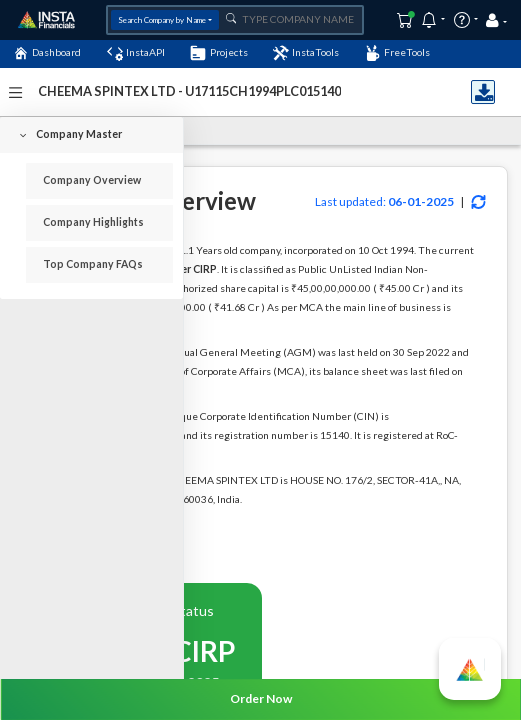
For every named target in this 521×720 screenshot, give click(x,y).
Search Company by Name (162, 20)
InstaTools (306, 53)
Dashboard (47, 53)
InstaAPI (136, 53)
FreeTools (397, 53)
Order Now (261, 698)
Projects (218, 53)
